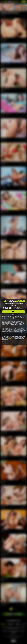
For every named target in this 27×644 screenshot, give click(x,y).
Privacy (10, 338)
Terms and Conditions (12, 327)
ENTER (13, 312)
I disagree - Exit (13, 314)
